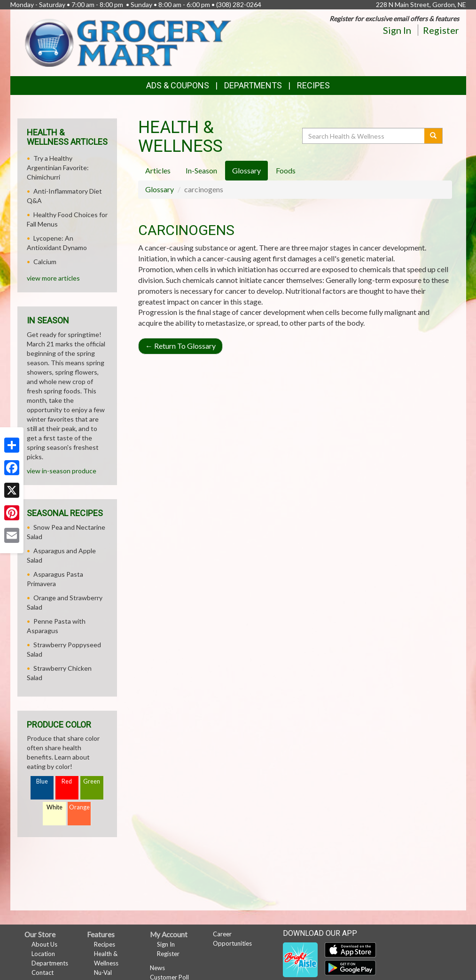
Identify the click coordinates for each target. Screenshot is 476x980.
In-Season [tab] (201, 170)
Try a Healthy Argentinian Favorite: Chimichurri (58, 168)
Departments (50, 963)
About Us (44, 944)
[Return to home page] (128, 42)
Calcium (45, 262)
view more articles (53, 278)
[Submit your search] (433, 136)
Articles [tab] (158, 170)
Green (92, 781)
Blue (42, 781)
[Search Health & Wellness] (364, 136)
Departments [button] (253, 85)
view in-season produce (62, 471)
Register (441, 30)
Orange (79, 807)
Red (67, 781)
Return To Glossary (180, 346)
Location (43, 954)
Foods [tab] (286, 170)
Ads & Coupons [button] (178, 85)
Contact (43, 972)
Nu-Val (103, 972)
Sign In (397, 30)
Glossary (160, 189)
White (55, 807)
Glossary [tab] (246, 170)
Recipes (313, 85)
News (157, 968)
